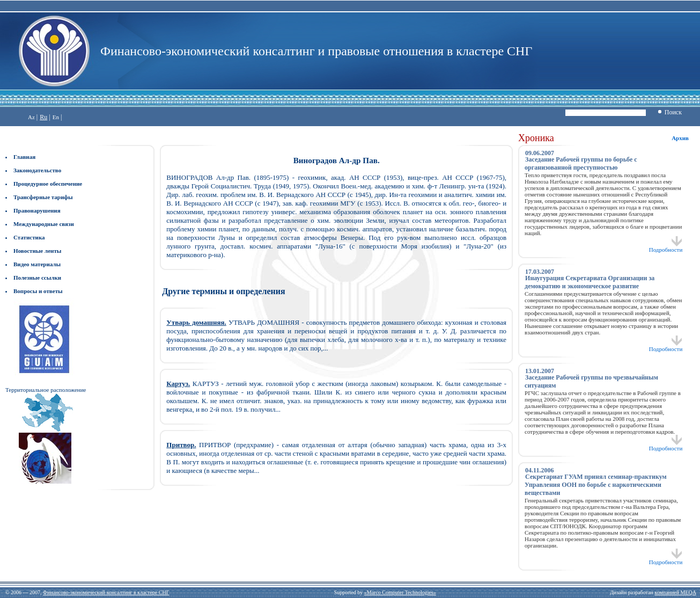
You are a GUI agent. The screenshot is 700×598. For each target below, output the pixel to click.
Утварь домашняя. (196, 322)
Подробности (666, 247)
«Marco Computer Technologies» (400, 592)
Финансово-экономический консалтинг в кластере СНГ (106, 592)
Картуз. (178, 384)
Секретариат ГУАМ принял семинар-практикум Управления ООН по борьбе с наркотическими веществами (596, 485)
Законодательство (37, 170)
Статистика (29, 237)
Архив (680, 138)
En (56, 117)
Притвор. (181, 445)
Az (31, 117)
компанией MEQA (675, 592)
